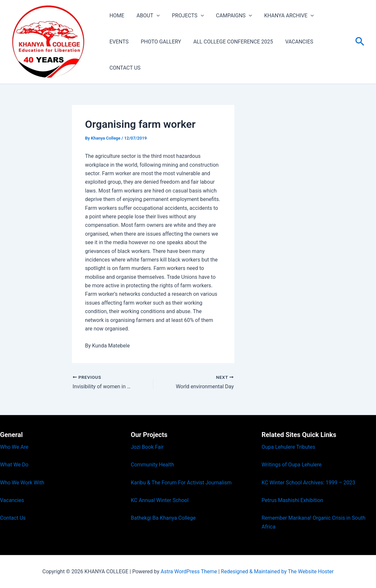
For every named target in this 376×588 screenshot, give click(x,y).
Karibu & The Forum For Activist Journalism (181, 483)
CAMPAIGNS (228, 29)
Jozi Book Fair (147, 447)
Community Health (152, 465)
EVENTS (326, 29)
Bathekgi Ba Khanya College (163, 518)
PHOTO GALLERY (129, 55)
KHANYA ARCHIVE (281, 29)
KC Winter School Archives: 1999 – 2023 (308, 483)
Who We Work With (22, 483)
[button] (154, 29)
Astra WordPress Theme (189, 571)
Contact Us (13, 518)
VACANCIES (264, 55)
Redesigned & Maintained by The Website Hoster (277, 571)
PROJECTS (183, 29)
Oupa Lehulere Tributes (288, 447)
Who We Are (14, 447)
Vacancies (12, 500)
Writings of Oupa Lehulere (292, 465)
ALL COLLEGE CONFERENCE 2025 (199, 55)
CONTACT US (304, 55)
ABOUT (145, 29)
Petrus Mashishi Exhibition (292, 500)
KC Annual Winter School (160, 500)
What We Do (14, 465)
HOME (116, 29)
